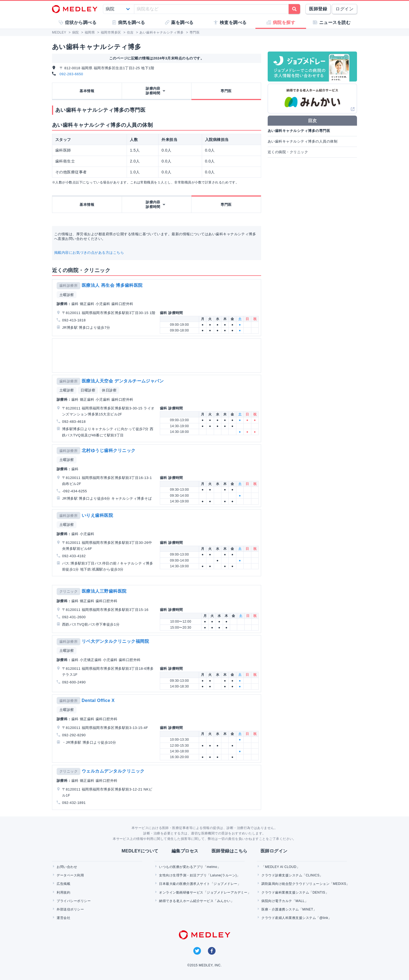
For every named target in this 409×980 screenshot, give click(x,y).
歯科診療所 (68, 286)
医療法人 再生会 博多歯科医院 (112, 285)
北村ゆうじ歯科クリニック (109, 450)
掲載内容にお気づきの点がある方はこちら (89, 253)
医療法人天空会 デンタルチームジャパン (123, 381)
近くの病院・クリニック (288, 152)
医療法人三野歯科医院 (104, 591)
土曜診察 (67, 295)
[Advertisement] (158, 355)
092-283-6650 (71, 74)
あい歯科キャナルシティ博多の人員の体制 (303, 141)
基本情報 (87, 91)
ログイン (344, 9)
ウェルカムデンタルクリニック (113, 771)
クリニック (68, 591)
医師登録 (318, 9)
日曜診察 (88, 390)
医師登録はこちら (230, 851)
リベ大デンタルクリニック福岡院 (115, 641)
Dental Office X (98, 700)
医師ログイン (274, 851)
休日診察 (109, 390)
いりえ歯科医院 (97, 515)
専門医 (226, 91)
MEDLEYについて (140, 851)
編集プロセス (185, 851)
